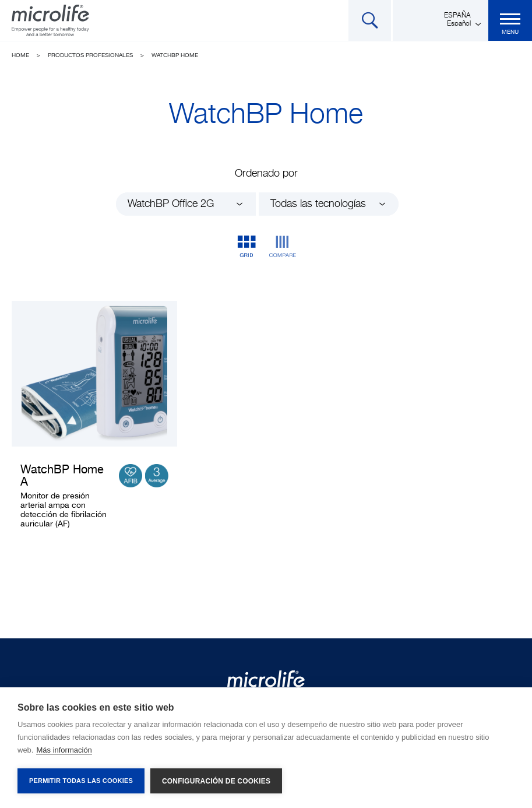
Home (20, 55)
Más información (64, 750)
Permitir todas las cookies (81, 781)
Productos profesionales (90, 55)
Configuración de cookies (216, 781)
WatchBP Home (175, 55)
